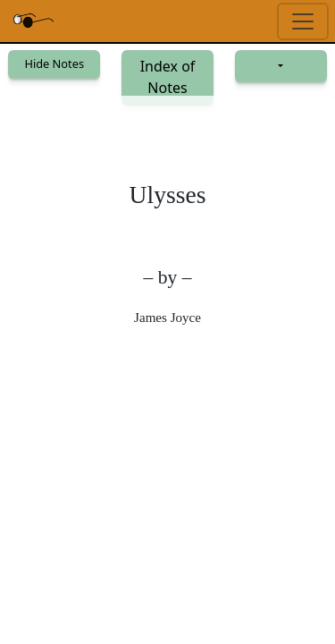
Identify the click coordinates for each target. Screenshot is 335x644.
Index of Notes (168, 77)
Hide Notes (54, 64)
